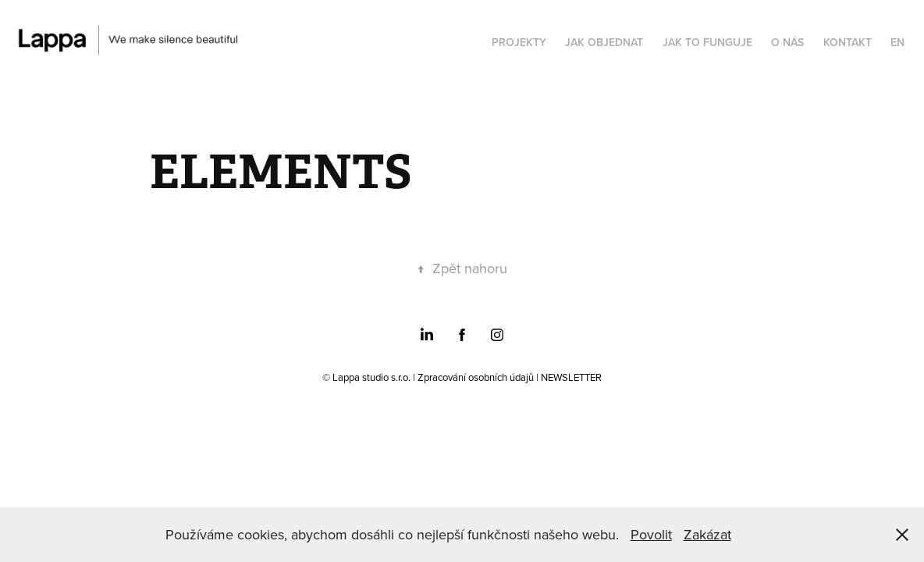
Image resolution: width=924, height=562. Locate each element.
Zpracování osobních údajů (476, 377)
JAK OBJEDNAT (604, 42)
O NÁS (787, 42)
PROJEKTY (519, 42)
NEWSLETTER (571, 377)
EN (897, 42)
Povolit (651, 534)
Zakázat (707, 534)
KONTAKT (848, 42)
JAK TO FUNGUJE (707, 42)
